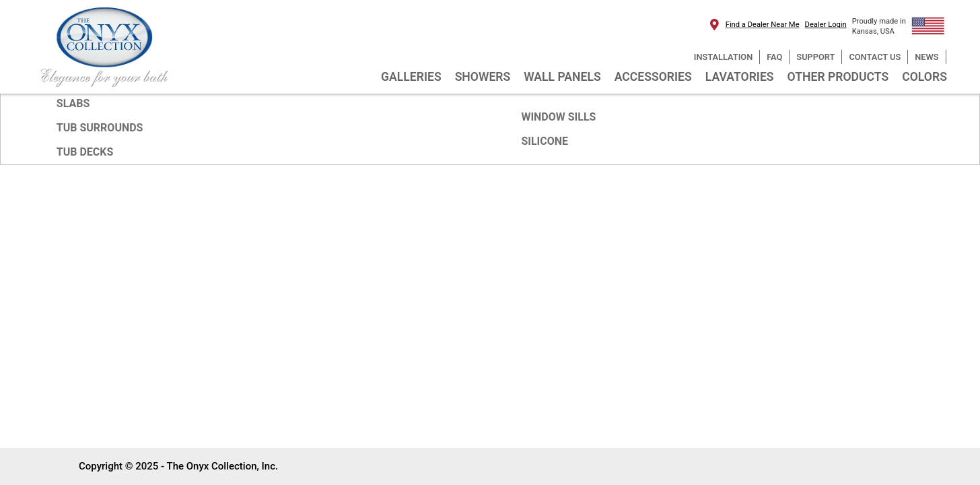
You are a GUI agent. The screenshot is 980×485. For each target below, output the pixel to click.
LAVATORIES (740, 77)
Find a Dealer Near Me (763, 25)
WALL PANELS (562, 77)
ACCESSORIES (653, 77)
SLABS (73, 103)
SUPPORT (815, 57)
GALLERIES (411, 77)
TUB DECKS (85, 152)
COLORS (924, 77)
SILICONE (545, 141)
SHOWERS (483, 77)
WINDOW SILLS (558, 117)
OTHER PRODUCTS (838, 77)
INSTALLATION (723, 57)
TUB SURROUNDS (100, 128)
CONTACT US (875, 57)
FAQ (774, 57)
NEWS (926, 57)
